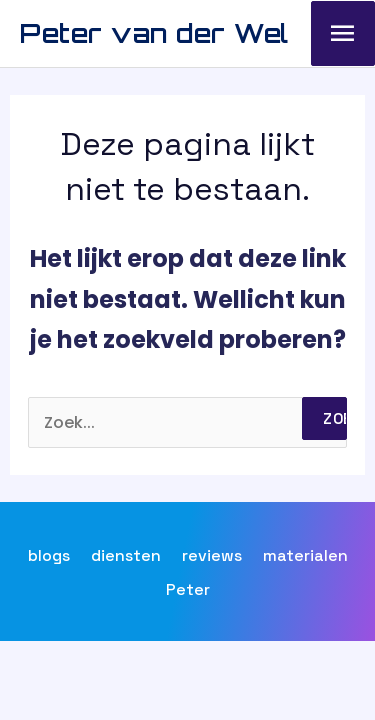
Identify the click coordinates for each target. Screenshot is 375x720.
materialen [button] (305, 555)
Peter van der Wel (154, 33)
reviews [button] (212, 555)
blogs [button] (49, 555)
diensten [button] (126, 555)
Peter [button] (188, 589)
